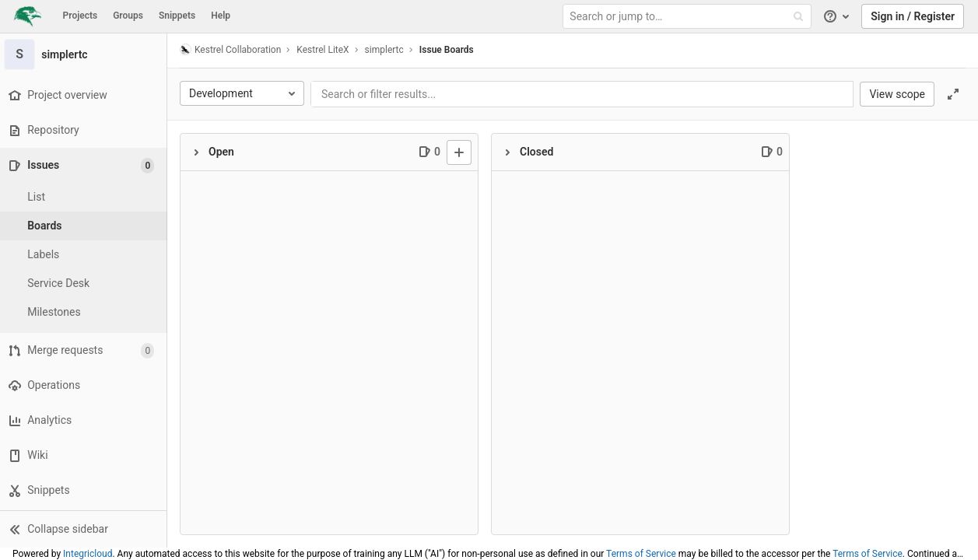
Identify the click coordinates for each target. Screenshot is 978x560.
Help (221, 16)
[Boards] (86, 226)
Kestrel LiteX (326, 50)
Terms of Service (641, 554)
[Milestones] (86, 312)
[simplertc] (86, 54)
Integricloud (88, 554)
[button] (85, 529)
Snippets (177, 16)
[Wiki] (85, 455)
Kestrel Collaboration (234, 49)
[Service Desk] (86, 283)
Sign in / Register (913, 16)
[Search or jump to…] (689, 17)
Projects (81, 16)
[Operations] (85, 385)
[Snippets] (85, 490)
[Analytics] (85, 420)
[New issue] (463, 152)
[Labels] (86, 255)
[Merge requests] (85, 350)
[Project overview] (85, 95)
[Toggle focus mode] (953, 94)
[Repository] (85, 130)
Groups (128, 16)
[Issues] (87, 165)
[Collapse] (200, 152)
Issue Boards (450, 50)
